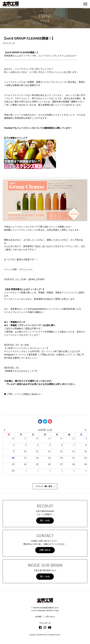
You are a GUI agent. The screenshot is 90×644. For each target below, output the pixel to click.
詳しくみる (45, 520)
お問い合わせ (45, 550)
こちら (33, 394)
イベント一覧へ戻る (44, 486)
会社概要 (38, 617)
